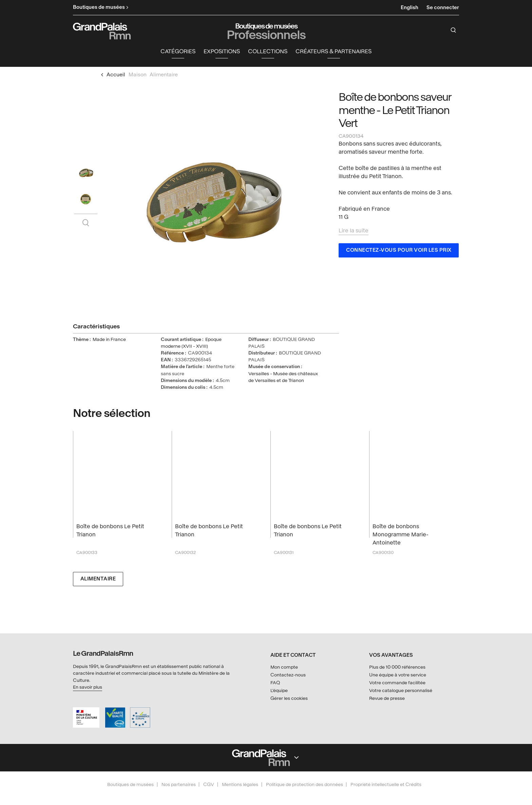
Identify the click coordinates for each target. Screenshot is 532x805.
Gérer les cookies (289, 698)
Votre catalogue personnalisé (401, 691)
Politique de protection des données (305, 784)
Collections (268, 53)
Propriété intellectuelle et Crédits (386, 784)
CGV (209, 784)
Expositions (222, 53)
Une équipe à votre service (398, 675)
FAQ (275, 683)
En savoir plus (88, 687)
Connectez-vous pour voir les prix (399, 252)
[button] (178, 53)
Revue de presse (387, 698)
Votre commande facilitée (397, 683)
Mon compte (284, 667)
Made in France (109, 341)
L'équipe (279, 691)
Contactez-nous (288, 675)
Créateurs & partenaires (334, 53)
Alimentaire (98, 580)
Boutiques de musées (130, 784)
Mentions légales (240, 784)
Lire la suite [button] (354, 232)
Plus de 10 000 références (397, 667)
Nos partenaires (179, 784)
